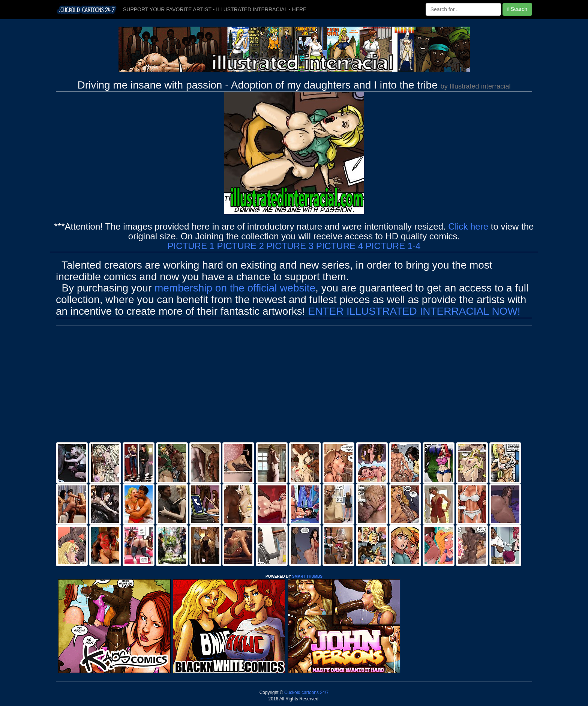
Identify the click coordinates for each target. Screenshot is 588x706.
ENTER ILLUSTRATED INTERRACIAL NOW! (414, 311)
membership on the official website (235, 288)
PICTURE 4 (340, 246)
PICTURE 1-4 (393, 246)
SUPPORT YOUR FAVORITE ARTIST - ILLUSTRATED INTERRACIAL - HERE (215, 9)
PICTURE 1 (191, 246)
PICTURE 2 (241, 246)
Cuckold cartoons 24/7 (306, 692)
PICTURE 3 (290, 246)
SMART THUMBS (307, 576)
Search (517, 9)
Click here (468, 226)
